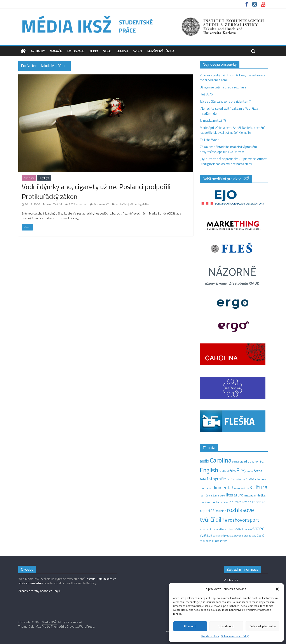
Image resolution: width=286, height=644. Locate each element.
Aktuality (38, 51)
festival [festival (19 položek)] (224, 471)
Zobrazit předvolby (262, 626)
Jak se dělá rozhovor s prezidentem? (226, 101)
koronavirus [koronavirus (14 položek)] (241, 488)
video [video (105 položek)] (259, 528)
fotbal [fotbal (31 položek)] (259, 471)
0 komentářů (100, 204)
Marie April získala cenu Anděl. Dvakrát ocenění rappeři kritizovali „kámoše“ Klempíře (232, 130)
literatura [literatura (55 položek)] (235, 495)
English (122, 51)
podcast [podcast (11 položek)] (224, 502)
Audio (94, 51)
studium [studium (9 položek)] (229, 529)
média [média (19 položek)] (215, 502)
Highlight (44, 178)
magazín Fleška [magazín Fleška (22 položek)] (255, 495)
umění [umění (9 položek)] (249, 529)
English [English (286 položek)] (209, 470)
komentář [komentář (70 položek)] (224, 487)
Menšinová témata (161, 51)
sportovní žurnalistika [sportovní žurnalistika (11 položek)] (212, 529)
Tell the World (210, 140)
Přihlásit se (231, 580)
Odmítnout (226, 626)
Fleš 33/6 (206, 94)
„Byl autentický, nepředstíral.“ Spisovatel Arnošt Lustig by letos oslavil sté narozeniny (233, 161)
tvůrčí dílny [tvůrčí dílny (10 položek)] (240, 529)
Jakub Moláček (54, 204)
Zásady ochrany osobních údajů (39, 591)
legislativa (144, 204)
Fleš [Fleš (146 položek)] (241, 470)
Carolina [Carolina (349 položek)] (221, 460)
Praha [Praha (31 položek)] (247, 502)
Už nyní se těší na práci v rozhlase (223, 87)
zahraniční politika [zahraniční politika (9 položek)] (222, 536)
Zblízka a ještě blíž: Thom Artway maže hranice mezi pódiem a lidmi (233, 78)
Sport (138, 51)
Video (107, 51)
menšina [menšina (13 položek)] (205, 502)
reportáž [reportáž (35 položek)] (207, 511)
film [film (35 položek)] (233, 471)
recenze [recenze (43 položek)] (259, 502)
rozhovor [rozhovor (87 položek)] (237, 520)
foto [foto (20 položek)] (203, 479)
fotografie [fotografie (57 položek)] (216, 479)
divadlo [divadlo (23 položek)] (244, 461)
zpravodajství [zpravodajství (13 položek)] (240, 536)
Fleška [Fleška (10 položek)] (250, 471)
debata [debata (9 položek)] (235, 462)
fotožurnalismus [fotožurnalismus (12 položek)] (236, 479)
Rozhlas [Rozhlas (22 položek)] (221, 511)
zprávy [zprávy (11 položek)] (252, 536)
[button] (277, 589)
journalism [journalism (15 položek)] (207, 488)
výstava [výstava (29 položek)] (206, 535)
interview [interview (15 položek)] (261, 479)
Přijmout (190, 626)
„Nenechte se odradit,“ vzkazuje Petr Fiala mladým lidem (229, 111)
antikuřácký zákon (126, 204)
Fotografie (76, 51)
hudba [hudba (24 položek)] (250, 479)
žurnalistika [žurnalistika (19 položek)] (220, 541)
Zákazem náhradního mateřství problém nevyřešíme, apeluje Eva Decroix (228, 149)
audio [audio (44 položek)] (204, 461)
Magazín (56, 51)
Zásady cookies (210, 636)
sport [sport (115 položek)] (253, 520)
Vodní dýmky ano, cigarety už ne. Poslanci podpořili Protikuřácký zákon (96, 191)
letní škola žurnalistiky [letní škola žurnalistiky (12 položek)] (213, 495)
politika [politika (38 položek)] (235, 502)
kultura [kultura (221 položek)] (259, 487)
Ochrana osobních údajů (235, 636)
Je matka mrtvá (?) (213, 121)
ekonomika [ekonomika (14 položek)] (257, 461)
